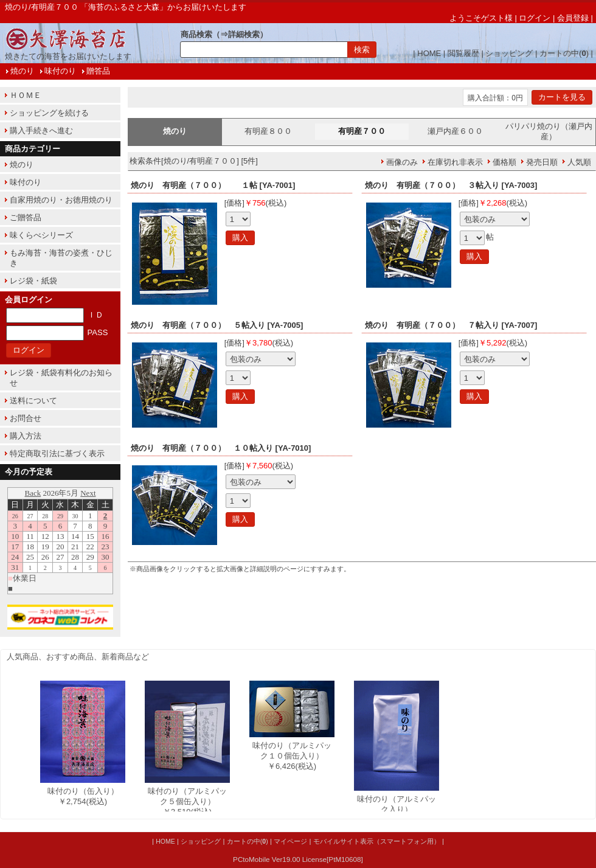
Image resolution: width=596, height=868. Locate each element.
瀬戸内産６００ (455, 131)
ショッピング (509, 53)
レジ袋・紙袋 (33, 281)
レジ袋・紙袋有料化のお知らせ (61, 378)
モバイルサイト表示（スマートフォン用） (377, 841)
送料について (33, 401)
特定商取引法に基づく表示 (57, 453)
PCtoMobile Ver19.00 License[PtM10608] (298, 859)
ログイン (535, 18)
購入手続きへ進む (41, 130)
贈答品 (98, 71)
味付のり (60, 71)
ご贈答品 (26, 217)
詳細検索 (244, 34)
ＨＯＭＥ (26, 95)
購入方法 (26, 436)
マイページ (290, 841)
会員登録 (573, 18)
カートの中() (564, 53)
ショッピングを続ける (49, 113)
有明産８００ (268, 131)
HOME (429, 53)
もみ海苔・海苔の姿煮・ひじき (61, 258)
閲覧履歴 (463, 53)
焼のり (22, 71)
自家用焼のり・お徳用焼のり (61, 200)
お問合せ (26, 418)
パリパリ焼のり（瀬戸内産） (549, 131)
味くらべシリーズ (41, 235)
